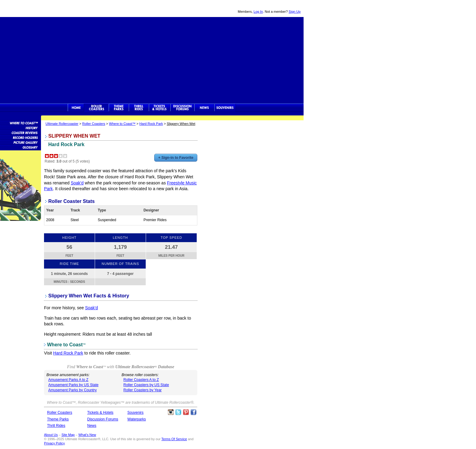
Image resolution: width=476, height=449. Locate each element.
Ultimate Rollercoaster (42, 9)
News (204, 108)
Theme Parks (119, 108)
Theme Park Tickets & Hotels (160, 108)
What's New (87, 435)
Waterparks (137, 419)
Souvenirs (225, 108)
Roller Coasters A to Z (141, 380)
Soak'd (77, 183)
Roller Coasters (94, 124)
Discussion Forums (182, 108)
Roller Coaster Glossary (20, 147)
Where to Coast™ (122, 124)
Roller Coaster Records (20, 137)
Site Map (68, 435)
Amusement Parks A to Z (68, 380)
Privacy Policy (54, 443)
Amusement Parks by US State (73, 385)
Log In (258, 12)
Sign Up (295, 12)
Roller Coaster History (20, 128)
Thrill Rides (139, 108)
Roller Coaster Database (20, 123)
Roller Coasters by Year (143, 390)
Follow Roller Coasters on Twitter (178, 412)
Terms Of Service (174, 439)
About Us (51, 435)
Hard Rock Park (151, 124)
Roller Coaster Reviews (20, 132)
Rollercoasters (96, 108)
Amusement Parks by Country (72, 390)
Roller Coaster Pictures (20, 142)
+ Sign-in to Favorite (176, 158)
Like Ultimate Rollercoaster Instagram (171, 412)
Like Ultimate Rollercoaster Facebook (193, 412)
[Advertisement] (152, 60)
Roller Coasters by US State (146, 385)
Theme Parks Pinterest (186, 412)
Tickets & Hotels (100, 413)
